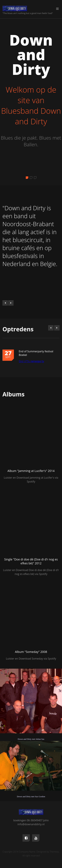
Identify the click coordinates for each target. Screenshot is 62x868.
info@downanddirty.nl (31, 824)
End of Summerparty (31, 361)
